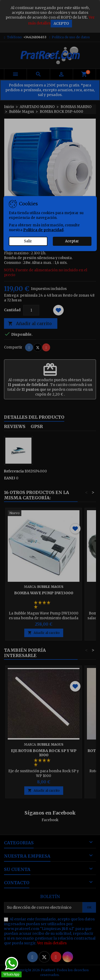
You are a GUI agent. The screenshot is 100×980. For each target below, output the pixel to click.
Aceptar (72, 241)
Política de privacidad (43, 230)
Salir (28, 241)
